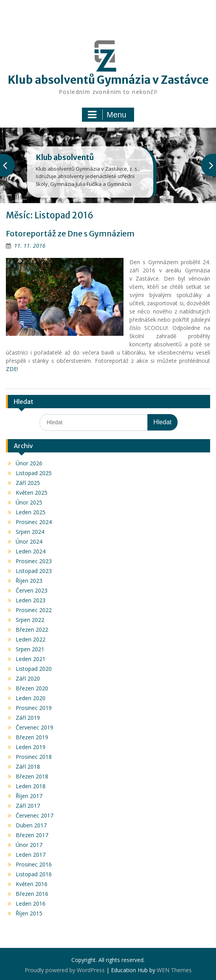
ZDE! (12, 369)
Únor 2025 (29, 502)
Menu (107, 115)
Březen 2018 (32, 776)
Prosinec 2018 (34, 757)
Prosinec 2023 (34, 561)
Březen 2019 (32, 737)
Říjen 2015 (29, 913)
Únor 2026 (29, 463)
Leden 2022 (31, 639)
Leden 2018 (31, 786)
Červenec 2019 (34, 727)
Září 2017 (28, 806)
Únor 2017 (29, 845)
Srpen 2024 (30, 532)
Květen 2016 (32, 884)
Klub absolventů (65, 157)
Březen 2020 (32, 688)
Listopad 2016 (34, 874)
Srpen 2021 (30, 649)
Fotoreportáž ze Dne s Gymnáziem (70, 233)
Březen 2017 (32, 835)
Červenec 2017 (34, 815)
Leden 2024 (31, 551)
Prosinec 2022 (34, 610)
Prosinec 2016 (34, 864)
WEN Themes (174, 970)
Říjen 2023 (29, 581)
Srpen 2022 (30, 620)
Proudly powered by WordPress (65, 970)
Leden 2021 (31, 659)
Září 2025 (28, 483)
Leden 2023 (31, 600)
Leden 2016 (31, 903)
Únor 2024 (29, 541)
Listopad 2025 (34, 473)
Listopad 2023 (34, 571)
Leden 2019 (31, 747)
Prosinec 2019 (34, 708)
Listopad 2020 (34, 669)
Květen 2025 (32, 493)
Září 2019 (28, 718)
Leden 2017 (31, 855)
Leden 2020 (31, 698)
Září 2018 (28, 767)
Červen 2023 (32, 590)
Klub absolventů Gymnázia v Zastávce (108, 80)
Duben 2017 (31, 825)
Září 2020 (28, 678)
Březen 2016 (32, 894)
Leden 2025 (31, 512)
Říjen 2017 (29, 796)
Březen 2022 (32, 630)
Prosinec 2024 (34, 522)
